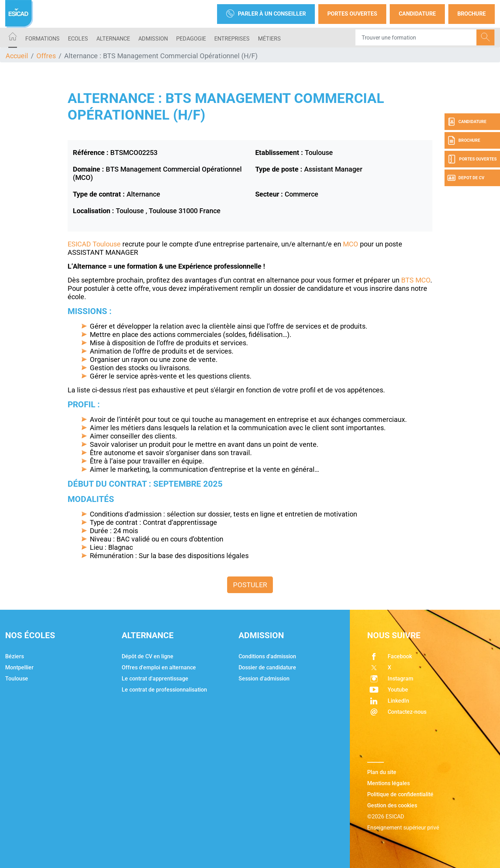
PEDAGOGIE (191, 39)
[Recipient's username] (416, 37)
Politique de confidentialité (400, 794)
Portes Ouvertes (352, 14)
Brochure (472, 14)
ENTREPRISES (232, 39)
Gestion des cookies (392, 805)
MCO (351, 244)
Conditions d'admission (267, 656)
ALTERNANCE (113, 39)
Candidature (417, 14)
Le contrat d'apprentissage (155, 679)
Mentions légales (389, 783)
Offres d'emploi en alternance (159, 667)
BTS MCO (415, 280)
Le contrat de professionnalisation (164, 690)
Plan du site (382, 772)
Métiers (269, 39)
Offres (46, 56)
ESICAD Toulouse (94, 244)
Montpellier (19, 667)
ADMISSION (153, 39)
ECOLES (78, 39)
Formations (42, 39)
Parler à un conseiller (266, 14)
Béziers (15, 656)
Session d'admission (264, 679)
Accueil (17, 56)
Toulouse (17, 679)
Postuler (250, 585)
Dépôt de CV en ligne (148, 656)
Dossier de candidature (267, 667)
